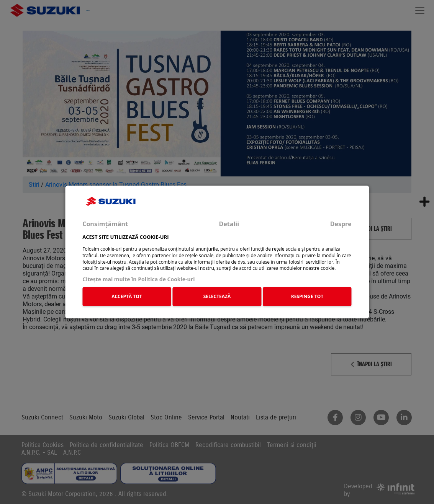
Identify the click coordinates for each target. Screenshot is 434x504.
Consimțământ (105, 224)
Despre (341, 224)
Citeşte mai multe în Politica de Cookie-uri (138, 279)
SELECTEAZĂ (217, 296)
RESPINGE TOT (307, 296)
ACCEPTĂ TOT (127, 296)
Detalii (229, 224)
